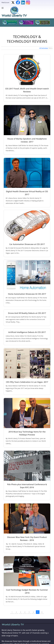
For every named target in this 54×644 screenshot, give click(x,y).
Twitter (13, 2)
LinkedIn (23, 2)
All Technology (44, 48)
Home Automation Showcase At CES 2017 (27, 294)
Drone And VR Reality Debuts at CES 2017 (27, 313)
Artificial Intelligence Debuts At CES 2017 (27, 332)
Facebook (18, 2)
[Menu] (3, 8)
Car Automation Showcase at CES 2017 (27, 244)
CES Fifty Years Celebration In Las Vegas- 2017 (27, 382)
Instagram (28, 2)
